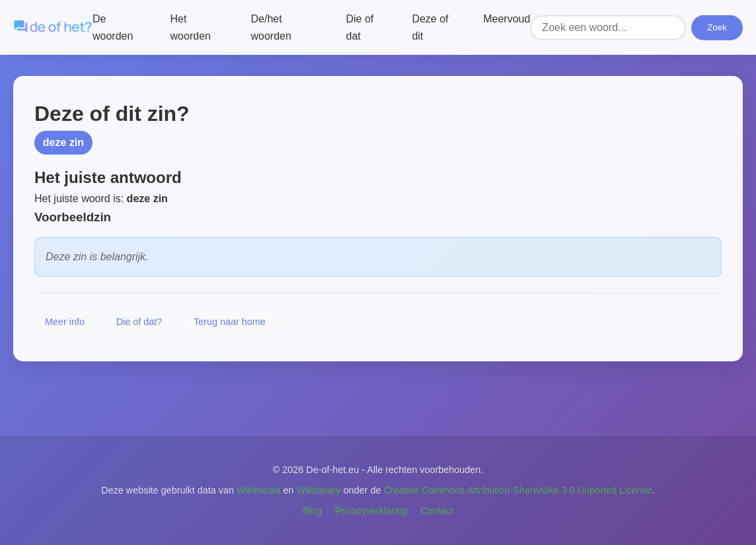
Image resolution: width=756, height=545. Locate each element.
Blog (312, 511)
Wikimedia (258, 490)
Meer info (65, 322)
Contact (437, 511)
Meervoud (507, 19)
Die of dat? (139, 322)
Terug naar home (230, 322)
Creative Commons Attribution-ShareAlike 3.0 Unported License (517, 490)
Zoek (717, 27)
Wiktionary (318, 490)
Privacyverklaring (371, 511)
